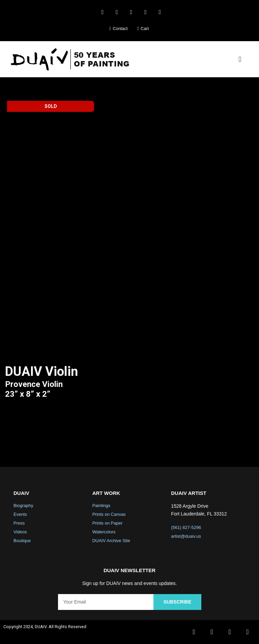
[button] (240, 59)
